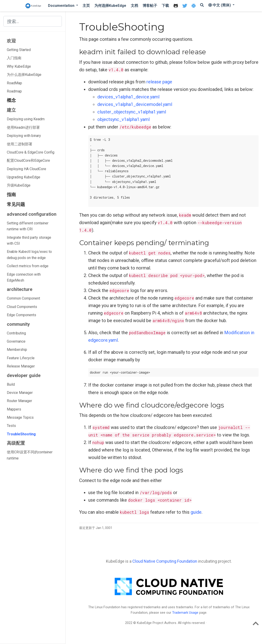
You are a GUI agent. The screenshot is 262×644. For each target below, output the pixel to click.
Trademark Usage (185, 613)
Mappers (14, 409)
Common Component (23, 298)
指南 (11, 195)
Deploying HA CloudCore (26, 169)
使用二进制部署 (20, 144)
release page (159, 82)
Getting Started (19, 50)
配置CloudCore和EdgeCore (28, 160)
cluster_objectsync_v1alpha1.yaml (132, 112)
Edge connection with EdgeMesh (24, 277)
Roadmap (14, 91)
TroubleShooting (21, 434)
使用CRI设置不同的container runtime (30, 455)
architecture (20, 289)
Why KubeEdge (19, 66)
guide (196, 512)
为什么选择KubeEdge (24, 75)
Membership (17, 350)
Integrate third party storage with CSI (29, 240)
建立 (11, 110)
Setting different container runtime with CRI (28, 226)
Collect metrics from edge (28, 266)
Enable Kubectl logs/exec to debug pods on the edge (29, 255)
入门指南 (14, 58)
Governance (16, 341)
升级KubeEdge (19, 185)
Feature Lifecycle (21, 358)
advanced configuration (32, 214)
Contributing (16, 333)
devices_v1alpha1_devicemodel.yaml (135, 104)
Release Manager (21, 366)
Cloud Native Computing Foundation (165, 561)
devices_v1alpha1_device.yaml (128, 97)
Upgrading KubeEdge (24, 177)
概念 (11, 100)
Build (11, 384)
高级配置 (16, 443)
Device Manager (20, 393)
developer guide (24, 375)
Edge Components (21, 315)
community (18, 324)
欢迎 (11, 41)
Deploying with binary (24, 136)
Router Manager (19, 401)
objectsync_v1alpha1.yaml (123, 119)
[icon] (176, 6)
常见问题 (16, 204)
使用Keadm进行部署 (23, 127)
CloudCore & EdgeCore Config (31, 152)
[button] (63, 6)
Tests (11, 426)
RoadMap (14, 83)
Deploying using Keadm (26, 119)
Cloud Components (22, 307)
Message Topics (20, 417)
